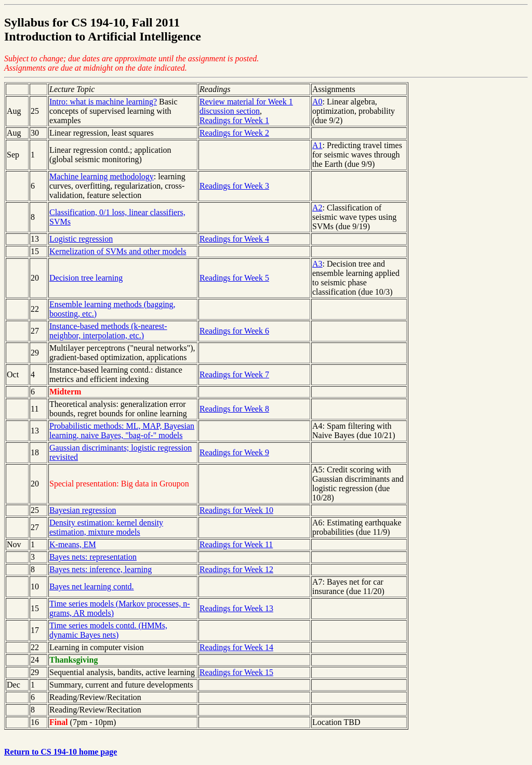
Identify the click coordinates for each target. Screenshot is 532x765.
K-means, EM (73, 544)
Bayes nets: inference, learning (101, 569)
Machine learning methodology (102, 176)
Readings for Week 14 (236, 647)
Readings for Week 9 (234, 452)
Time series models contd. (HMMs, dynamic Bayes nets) (108, 630)
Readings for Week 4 (234, 239)
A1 (317, 145)
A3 (317, 264)
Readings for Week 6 (234, 331)
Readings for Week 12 (236, 569)
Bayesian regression (83, 510)
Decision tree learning (86, 278)
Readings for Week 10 (236, 510)
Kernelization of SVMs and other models (118, 251)
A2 (317, 208)
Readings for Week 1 (234, 120)
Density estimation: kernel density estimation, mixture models (106, 527)
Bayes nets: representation (93, 557)
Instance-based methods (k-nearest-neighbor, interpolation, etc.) (108, 331)
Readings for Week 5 (234, 278)
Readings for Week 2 (234, 133)
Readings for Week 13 (236, 608)
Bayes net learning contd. (92, 586)
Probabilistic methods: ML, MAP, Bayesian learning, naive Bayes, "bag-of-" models (122, 431)
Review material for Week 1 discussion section (246, 106)
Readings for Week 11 (236, 544)
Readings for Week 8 (234, 409)
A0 (317, 102)
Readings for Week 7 (234, 374)
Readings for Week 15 (236, 672)
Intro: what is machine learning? (103, 102)
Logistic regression (81, 239)
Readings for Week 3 (234, 186)
